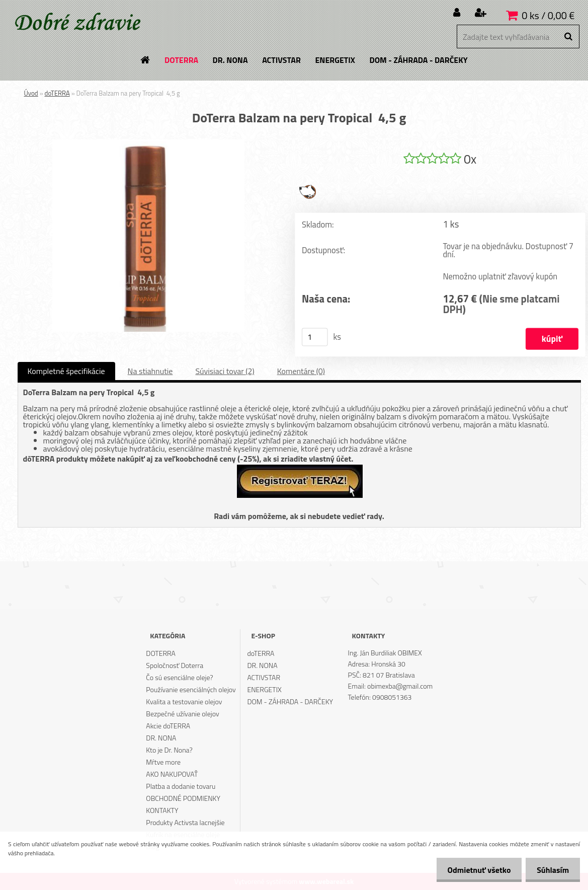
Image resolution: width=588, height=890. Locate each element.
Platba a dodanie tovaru (181, 786)
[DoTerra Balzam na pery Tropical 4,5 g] (148, 143)
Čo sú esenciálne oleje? (179, 677)
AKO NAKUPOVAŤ (172, 774)
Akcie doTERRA (168, 726)
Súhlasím (551, 870)
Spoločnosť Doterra (175, 665)
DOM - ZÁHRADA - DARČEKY (290, 701)
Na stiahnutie (150, 371)
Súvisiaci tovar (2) (225, 371)
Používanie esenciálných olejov (191, 689)
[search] (568, 37)
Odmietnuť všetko (474, 870)
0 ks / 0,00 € (548, 15)
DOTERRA (161, 653)
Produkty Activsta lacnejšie (185, 822)
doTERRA (57, 93)
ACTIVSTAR (264, 677)
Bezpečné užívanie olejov (182, 714)
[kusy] (314, 337)
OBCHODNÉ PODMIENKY (183, 798)
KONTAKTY (162, 810)
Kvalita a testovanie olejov (184, 701)
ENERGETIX (264, 689)
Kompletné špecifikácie (66, 371)
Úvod (31, 93)
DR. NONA (161, 738)
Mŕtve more (163, 762)
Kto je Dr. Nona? (169, 750)
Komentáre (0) (301, 371)
